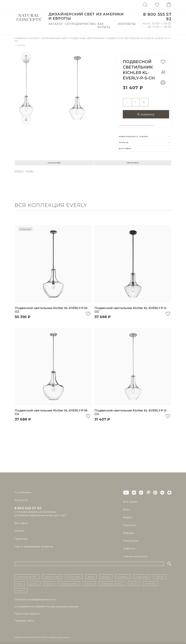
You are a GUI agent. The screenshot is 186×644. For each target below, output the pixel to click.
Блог (126, 507)
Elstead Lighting (69, 581)
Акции (134, 581)
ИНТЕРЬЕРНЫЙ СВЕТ (27, 574)
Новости (129, 546)
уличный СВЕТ (52, 574)
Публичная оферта (27, 611)
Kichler (30, 168)
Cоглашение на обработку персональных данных (47, 604)
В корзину (146, 111)
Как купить (104, 26)
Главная (21, 38)
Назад (20, 45)
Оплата (124, 140)
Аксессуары (74, 574)
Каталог (56, 24)
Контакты (127, 24)
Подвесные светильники (87, 38)
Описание (54, 160)
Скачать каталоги (135, 554)
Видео (127, 515)
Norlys (49, 581)
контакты (150, 581)
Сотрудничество (80, 24)
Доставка (125, 146)
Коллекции (130, 538)
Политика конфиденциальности (35, 597)
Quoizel (34, 581)
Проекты (129, 522)
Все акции (130, 499)
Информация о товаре (134, 134)
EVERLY (19, 168)
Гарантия (133, 160)
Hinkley (160, 574)
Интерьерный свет (55, 38)
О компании (22, 490)
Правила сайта (24, 618)
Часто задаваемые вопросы (33, 544)
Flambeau (123, 574)
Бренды (128, 530)
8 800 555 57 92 (157, 17)
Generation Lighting (112, 581)
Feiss (19, 581)
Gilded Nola (142, 574)
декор (91, 574)
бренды (106, 574)
